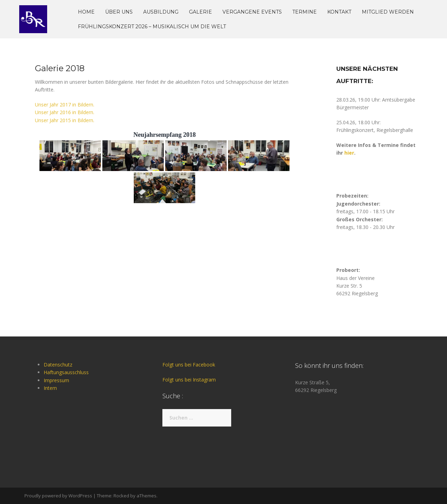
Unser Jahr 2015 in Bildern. (65, 120)
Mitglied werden (388, 12)
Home (86, 12)
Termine (305, 12)
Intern (50, 388)
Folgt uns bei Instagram (189, 380)
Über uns (119, 12)
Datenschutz (58, 365)
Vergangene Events (252, 12)
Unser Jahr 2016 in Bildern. (65, 112)
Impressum (56, 380)
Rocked (121, 496)
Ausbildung (161, 12)
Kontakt (339, 12)
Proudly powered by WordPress (58, 496)
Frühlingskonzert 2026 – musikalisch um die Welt (152, 27)
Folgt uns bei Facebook (189, 365)
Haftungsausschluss (66, 372)
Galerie (200, 12)
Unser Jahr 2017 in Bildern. (65, 105)
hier (349, 153)
